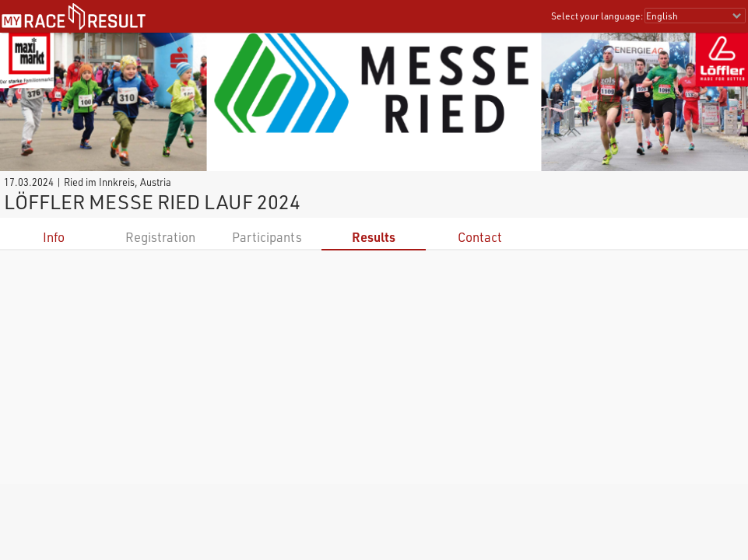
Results (374, 237)
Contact (480, 237)
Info (54, 237)
